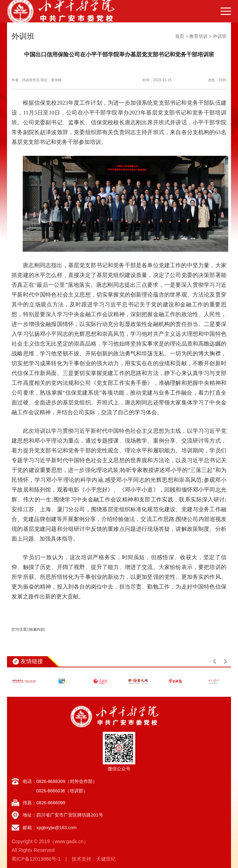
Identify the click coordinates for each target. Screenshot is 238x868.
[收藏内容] (37, 630)
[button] (215, 661)
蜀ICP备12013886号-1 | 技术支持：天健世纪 (64, 859)
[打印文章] (20, 630)
